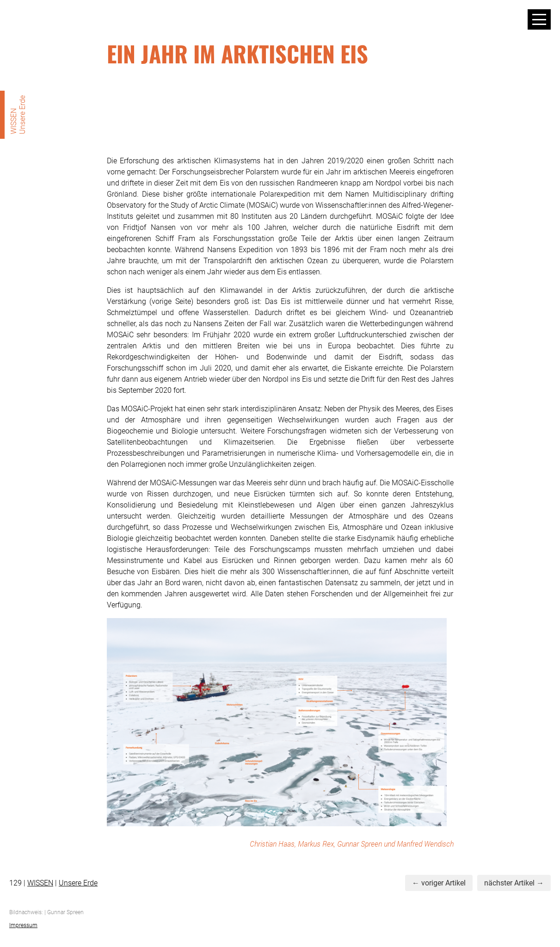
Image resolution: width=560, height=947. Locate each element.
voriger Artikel (443, 883)
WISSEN (40, 883)
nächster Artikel (509, 883)
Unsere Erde (78, 883)
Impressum (23, 925)
